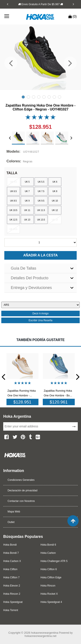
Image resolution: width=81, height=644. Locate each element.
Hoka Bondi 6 (48, 545)
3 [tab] (34, 97)
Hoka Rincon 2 (12, 594)
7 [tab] (54, 97)
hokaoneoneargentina (45, 633)
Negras (28, 161)
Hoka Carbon (48, 553)
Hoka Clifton (10, 569)
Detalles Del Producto (30, 278)
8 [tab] (60, 97)
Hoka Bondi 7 (11, 553)
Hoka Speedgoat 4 (51, 602)
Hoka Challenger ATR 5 (54, 561)
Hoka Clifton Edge (51, 577)
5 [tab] (44, 97)
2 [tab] (28, 97)
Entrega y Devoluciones (31, 288)
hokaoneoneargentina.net (40, 636)
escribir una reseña (40, 320)
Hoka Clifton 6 (49, 569)
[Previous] (8, 4)
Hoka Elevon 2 (12, 586)
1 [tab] (23, 97)
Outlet (11, 522)
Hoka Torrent (11, 610)
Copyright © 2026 (20, 633)
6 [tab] (49, 97)
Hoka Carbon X (12, 561)
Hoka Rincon (48, 586)
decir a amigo (40, 313)
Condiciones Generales (21, 480)
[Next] (73, 4)
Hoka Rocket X (49, 594)
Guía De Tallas (24, 268)
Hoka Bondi (10, 545)
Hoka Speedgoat (13, 602)
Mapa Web (14, 512)
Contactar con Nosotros (21, 501)
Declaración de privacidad (22, 490)
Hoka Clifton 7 (11, 577)
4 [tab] (39, 97)
